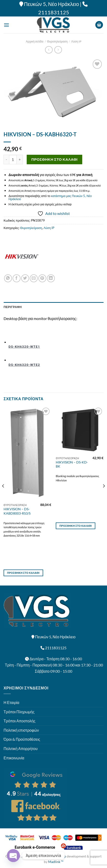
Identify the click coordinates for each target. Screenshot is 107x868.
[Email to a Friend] (34, 278)
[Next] (104, 495)
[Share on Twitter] (25, 278)
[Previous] (3, 495)
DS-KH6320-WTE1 (24, 346)
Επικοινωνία (14, 758)
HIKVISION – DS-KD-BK (72, 464)
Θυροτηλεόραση (57, 41)
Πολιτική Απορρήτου (21, 748)
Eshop (61, 856)
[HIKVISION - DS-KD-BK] (80, 430)
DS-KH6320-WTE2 (24, 365)
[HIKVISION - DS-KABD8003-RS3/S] (27, 454)
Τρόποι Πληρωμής (19, 712)
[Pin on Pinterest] (42, 278)
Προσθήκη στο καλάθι (55, 159)
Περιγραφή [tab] (13, 307)
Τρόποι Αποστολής (19, 721)
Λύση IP (76, 41)
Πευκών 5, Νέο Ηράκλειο (52, 4)
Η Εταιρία (11, 702)
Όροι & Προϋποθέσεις (22, 739)
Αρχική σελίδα (35, 41)
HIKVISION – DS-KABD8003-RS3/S (17, 511)
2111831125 (54, 12)
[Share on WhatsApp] (8, 278)
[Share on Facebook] (17, 278)
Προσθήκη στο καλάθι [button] (23, 573)
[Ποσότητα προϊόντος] (13, 160)
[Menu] (6, 25)
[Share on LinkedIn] (51, 278)
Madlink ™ (56, 862)
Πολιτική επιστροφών (21, 730)
